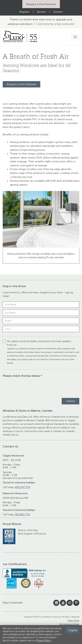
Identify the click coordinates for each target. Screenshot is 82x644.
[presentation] (30, 387)
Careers (58, 12)
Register (24, 12)
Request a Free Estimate (41, 4)
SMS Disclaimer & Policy (69, 624)
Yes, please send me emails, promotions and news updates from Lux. (41, 352)
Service (41, 12)
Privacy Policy (74, 621)
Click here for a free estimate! (55, 24)
